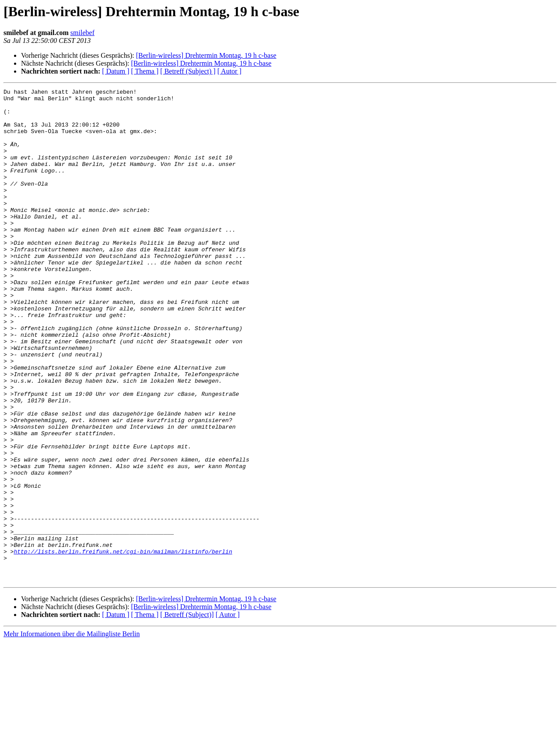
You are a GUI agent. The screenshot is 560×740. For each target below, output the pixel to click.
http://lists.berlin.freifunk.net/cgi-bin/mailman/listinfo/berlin (123, 645)
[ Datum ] (115, 71)
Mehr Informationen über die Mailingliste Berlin (72, 732)
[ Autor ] (229, 71)
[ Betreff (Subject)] (187, 713)
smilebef (82, 33)
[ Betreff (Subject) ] (188, 71)
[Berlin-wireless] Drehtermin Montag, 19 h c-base (206, 55)
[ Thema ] (145, 71)
